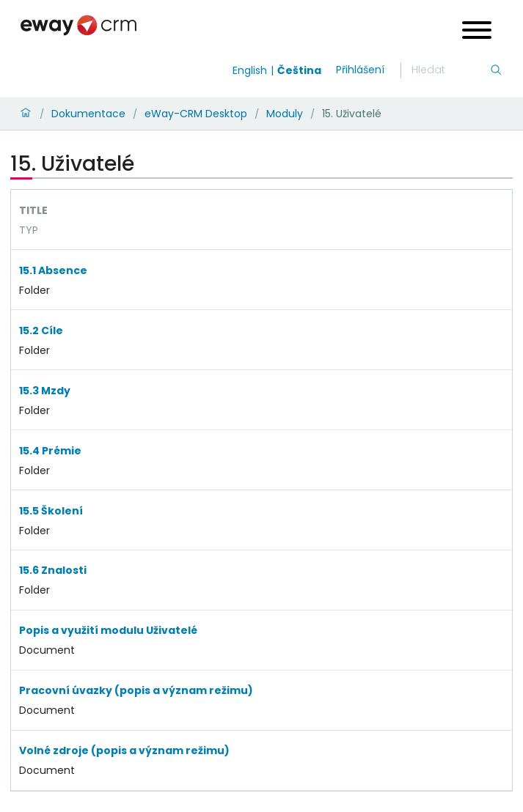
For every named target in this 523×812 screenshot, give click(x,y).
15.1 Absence (53, 270)
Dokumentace (88, 114)
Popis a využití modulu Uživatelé (108, 630)
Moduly (285, 114)
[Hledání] (450, 70)
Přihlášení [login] (360, 70)
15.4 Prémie (50, 451)
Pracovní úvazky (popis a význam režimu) (136, 690)
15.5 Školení (51, 511)
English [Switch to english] (250, 70)
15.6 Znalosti (53, 570)
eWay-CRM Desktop (196, 114)
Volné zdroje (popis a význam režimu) (124, 750)
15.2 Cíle (41, 331)
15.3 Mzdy (45, 391)
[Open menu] (477, 32)
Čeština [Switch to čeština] (299, 70)
